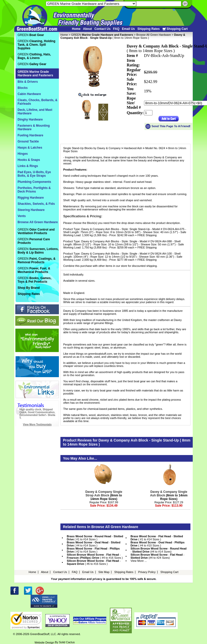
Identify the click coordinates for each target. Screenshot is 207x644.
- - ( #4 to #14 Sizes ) (94, 544)
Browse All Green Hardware (154, 35)
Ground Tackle (28, 141)
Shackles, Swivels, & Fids (36, 204)
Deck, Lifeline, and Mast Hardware (35, 112)
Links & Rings (28, 166)
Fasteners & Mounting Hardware (34, 127)
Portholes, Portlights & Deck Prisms (34, 190)
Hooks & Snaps (29, 160)
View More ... (139, 561)
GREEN (102, 35)
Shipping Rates (148, 29)
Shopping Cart (175, 29)
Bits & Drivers (28, 82)
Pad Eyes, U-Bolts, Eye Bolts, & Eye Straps (34, 174)
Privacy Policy (147, 572)
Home (76, 29)
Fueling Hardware (30, 135)
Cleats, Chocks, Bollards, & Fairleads (37, 102)
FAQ (116, 29)
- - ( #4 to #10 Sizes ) (158, 544)
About (88, 29)
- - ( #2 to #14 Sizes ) (93, 550)
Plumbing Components (34, 182)
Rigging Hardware (31, 198)
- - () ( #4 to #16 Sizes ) (95, 556)
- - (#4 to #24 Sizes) (157, 556)
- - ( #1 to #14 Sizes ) (95, 538)
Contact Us (102, 29)
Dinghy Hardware (30, 120)
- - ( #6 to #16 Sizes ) (94, 562)
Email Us (128, 29)
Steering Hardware (31, 210)
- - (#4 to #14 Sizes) (159, 550)
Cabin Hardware (29, 94)
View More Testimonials (37, 425)
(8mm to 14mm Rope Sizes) (104, 495)
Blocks (23, 88)
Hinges (23, 154)
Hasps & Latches (30, 148)
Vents (22, 216)
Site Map (104, 572)
